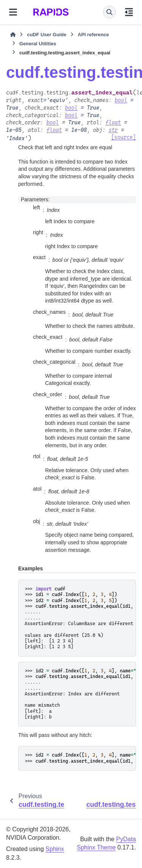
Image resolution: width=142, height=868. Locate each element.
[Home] (13, 35)
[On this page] (129, 12)
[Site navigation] (13, 12)
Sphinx (55, 849)
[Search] (109, 12)
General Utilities (38, 44)
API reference (93, 35)
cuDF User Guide (47, 35)
